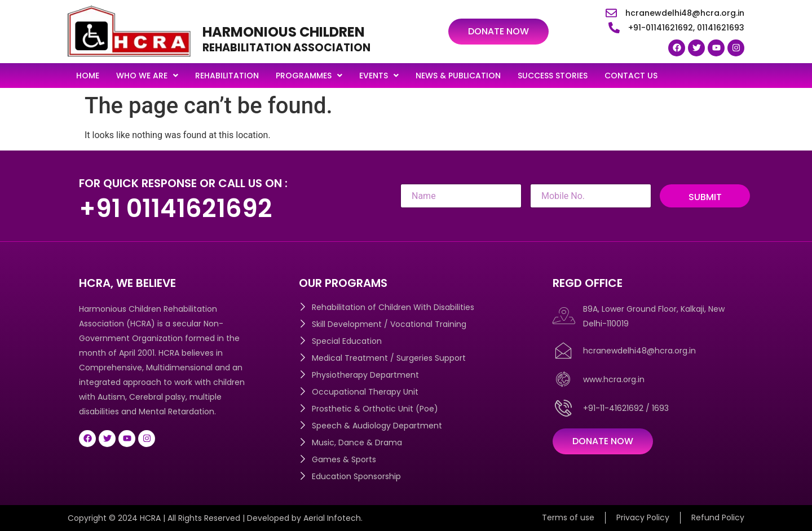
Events (379, 76)
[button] (147, 76)
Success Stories (553, 76)
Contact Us (631, 76)
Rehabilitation (227, 76)
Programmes (309, 76)
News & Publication (458, 76)
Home (88, 76)
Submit (705, 197)
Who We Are (147, 76)
